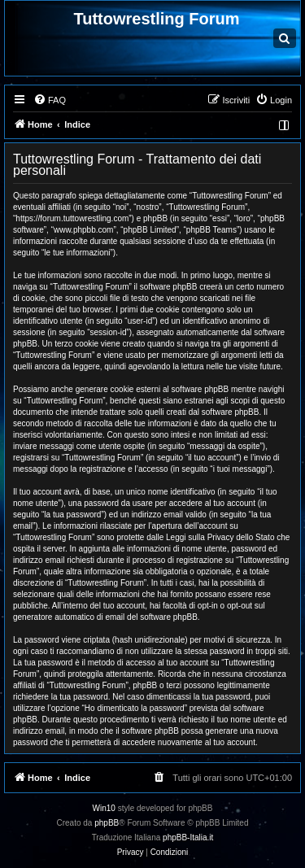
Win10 (104, 808)
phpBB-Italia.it (188, 837)
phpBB (107, 823)
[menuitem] (50, 100)
